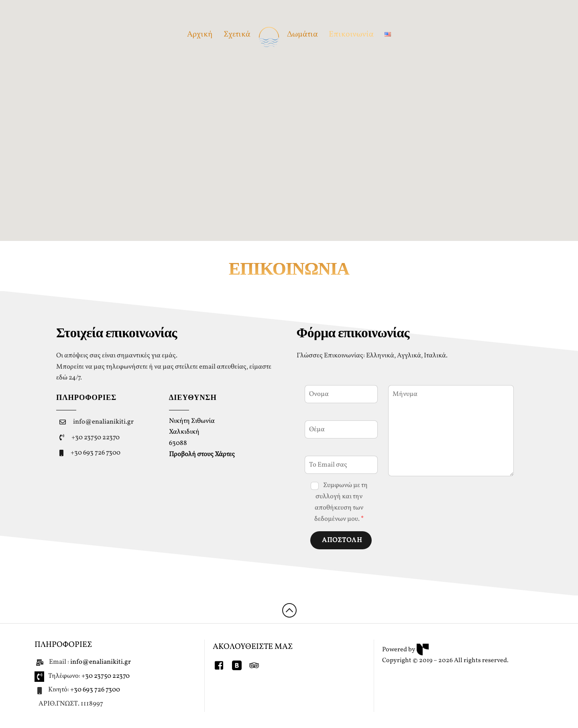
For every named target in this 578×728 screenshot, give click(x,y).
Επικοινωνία (351, 35)
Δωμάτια (302, 35)
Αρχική (200, 35)
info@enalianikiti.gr (103, 422)
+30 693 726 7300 (96, 453)
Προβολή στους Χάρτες (202, 454)
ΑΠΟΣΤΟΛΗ (342, 540)
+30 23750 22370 (96, 437)
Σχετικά (237, 35)
